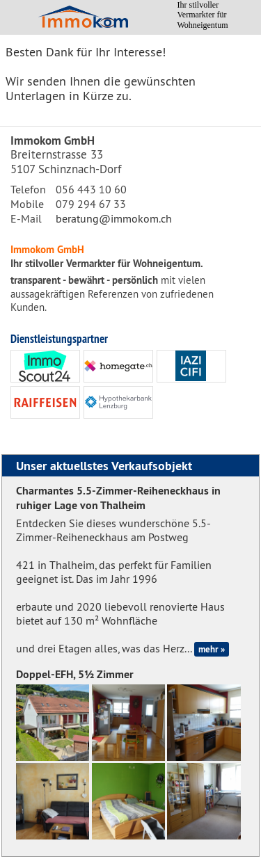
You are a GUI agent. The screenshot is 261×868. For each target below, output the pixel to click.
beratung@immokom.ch (114, 218)
